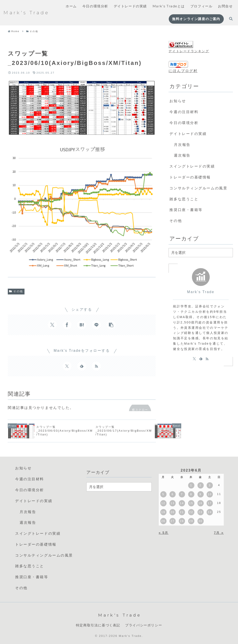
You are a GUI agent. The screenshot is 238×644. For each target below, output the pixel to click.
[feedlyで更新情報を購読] (82, 366)
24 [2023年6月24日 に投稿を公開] (210, 512)
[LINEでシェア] (96, 325)
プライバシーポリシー (144, 625)
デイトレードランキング (189, 51)
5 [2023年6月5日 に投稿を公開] (163, 494)
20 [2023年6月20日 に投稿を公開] (173, 512)
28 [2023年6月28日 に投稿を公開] (182, 521)
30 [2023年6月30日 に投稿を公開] (200, 521)
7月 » (219, 533)
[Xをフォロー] (67, 366)
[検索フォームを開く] (231, 19)
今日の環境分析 (184, 123)
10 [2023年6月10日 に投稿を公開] (210, 494)
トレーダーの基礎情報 (190, 177)
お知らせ (178, 101)
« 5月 (164, 533)
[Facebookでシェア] (67, 325)
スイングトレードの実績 (192, 166)
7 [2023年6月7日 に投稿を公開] (182, 494)
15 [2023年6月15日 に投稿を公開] (191, 503)
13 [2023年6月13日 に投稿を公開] (173, 503)
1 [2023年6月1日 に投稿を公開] (191, 485)
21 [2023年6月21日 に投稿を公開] (182, 512)
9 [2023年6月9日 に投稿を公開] (200, 494)
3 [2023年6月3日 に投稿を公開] (210, 485)
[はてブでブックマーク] (82, 325)
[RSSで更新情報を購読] (96, 366)
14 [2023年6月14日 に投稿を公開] (182, 503)
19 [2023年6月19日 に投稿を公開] (163, 512)
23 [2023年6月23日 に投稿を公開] (200, 512)
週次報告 (182, 155)
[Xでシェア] (52, 325)
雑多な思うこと (184, 199)
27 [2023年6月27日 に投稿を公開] (173, 521)
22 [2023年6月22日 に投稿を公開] (191, 512)
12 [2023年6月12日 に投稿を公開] (163, 503)
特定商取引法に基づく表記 (98, 625)
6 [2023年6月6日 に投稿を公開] (173, 494)
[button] (111, 325)
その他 (16, 291)
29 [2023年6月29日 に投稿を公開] (191, 521)
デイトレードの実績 (188, 134)
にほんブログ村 (183, 71)
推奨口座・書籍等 (186, 210)
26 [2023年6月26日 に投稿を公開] (163, 521)
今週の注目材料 (184, 112)
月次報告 (182, 145)
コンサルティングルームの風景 (198, 188)
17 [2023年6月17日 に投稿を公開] (210, 503)
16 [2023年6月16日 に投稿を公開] (200, 503)
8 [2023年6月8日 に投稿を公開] (191, 494)
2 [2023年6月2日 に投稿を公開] (200, 485)
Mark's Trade (201, 292)
